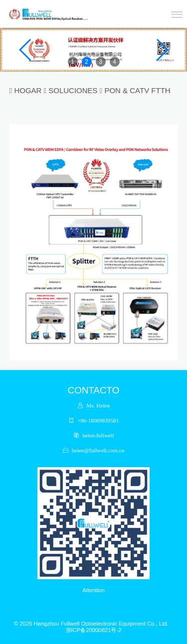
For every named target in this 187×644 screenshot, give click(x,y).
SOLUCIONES (73, 90)
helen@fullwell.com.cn (98, 450)
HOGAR (28, 90)
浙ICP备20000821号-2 (94, 630)
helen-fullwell (98, 435)
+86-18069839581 (98, 420)
